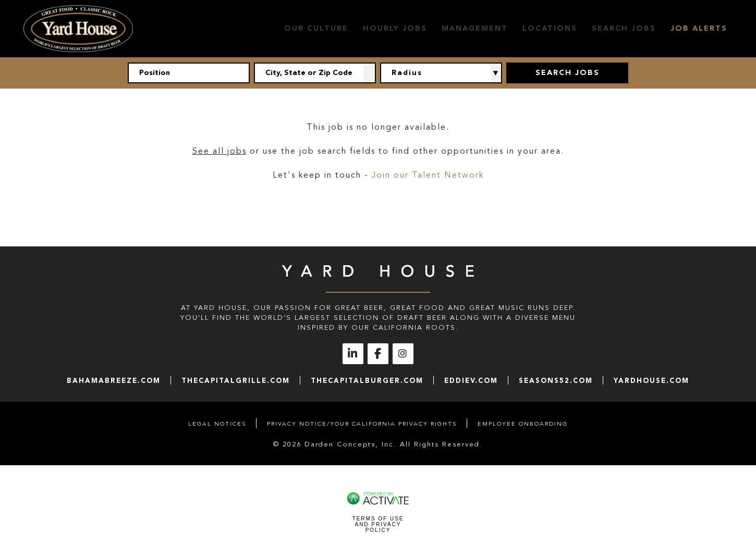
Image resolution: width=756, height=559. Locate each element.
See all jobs (220, 151)
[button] (370, 73)
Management (475, 28)
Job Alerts (699, 28)
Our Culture (316, 28)
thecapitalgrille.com (236, 381)
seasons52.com (556, 381)
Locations (550, 28)
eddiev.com (471, 381)
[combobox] (315, 73)
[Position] (189, 73)
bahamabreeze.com (114, 381)
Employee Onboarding (523, 424)
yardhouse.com (651, 381)
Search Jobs (624, 28)
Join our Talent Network (428, 175)
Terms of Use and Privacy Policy (378, 524)
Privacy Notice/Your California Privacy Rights (362, 424)
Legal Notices (217, 424)
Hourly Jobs (395, 28)
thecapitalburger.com (367, 381)
